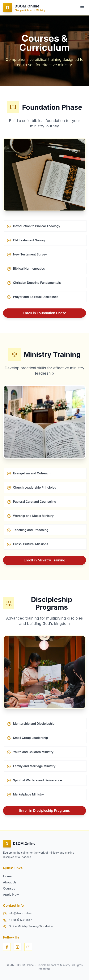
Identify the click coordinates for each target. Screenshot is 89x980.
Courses (9, 888)
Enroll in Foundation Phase (44, 313)
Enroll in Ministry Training (44, 560)
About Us (10, 882)
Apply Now (11, 895)
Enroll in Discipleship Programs (44, 810)
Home (7, 876)
